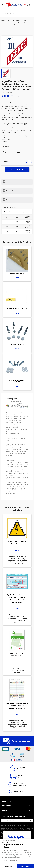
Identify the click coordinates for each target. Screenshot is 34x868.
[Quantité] (29, 162)
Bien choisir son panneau (15, 200)
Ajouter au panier (17, 169)
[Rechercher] (17, 14)
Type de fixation (12, 191)
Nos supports (11, 182)
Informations (7, 801)
